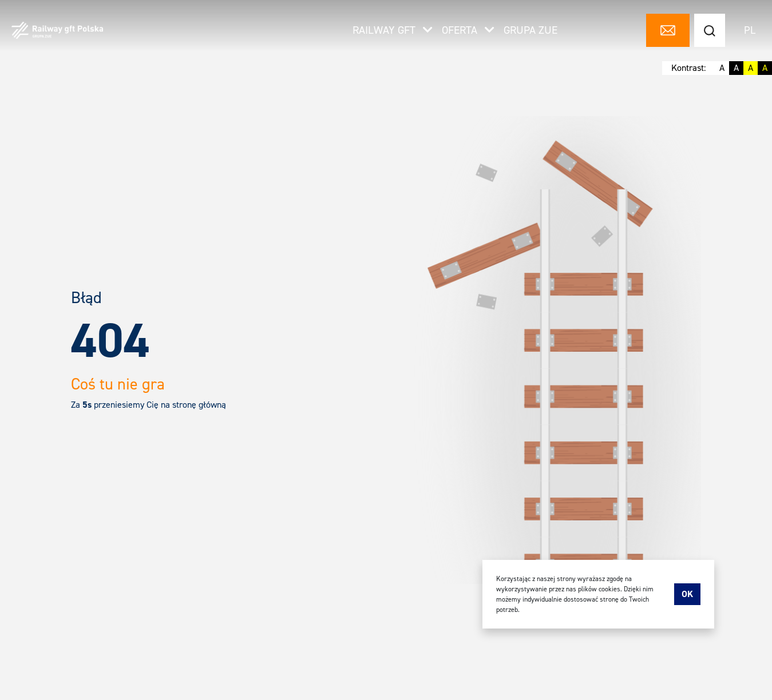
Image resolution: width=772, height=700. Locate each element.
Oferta (468, 31)
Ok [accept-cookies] (687, 594)
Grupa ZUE (530, 31)
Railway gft (393, 31)
